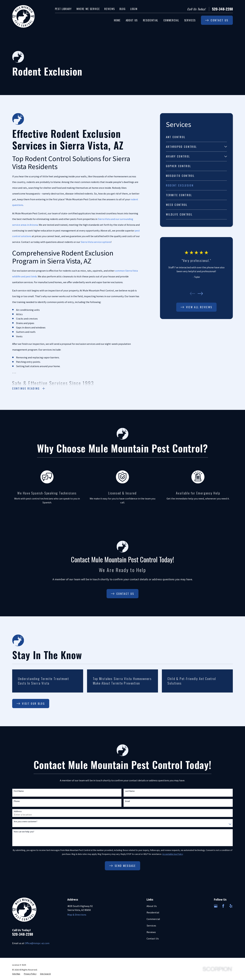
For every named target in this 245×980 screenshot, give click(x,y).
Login (134, 9)
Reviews (110, 9)
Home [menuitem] (117, 20)
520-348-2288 (222, 9)
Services (151, 926)
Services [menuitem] (190, 20)
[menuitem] (196, 137)
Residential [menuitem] (151, 20)
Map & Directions (77, 915)
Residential (153, 912)
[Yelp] (231, 906)
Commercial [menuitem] (171, 20)
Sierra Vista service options (96, 242)
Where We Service (88, 9)
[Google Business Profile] (216, 906)
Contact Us (153, 939)
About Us (152, 906)
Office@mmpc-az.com (37, 943)
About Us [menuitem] (132, 20)
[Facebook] (223, 906)
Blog (123, 9)
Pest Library (63, 9)
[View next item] (200, 294)
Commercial (153, 919)
